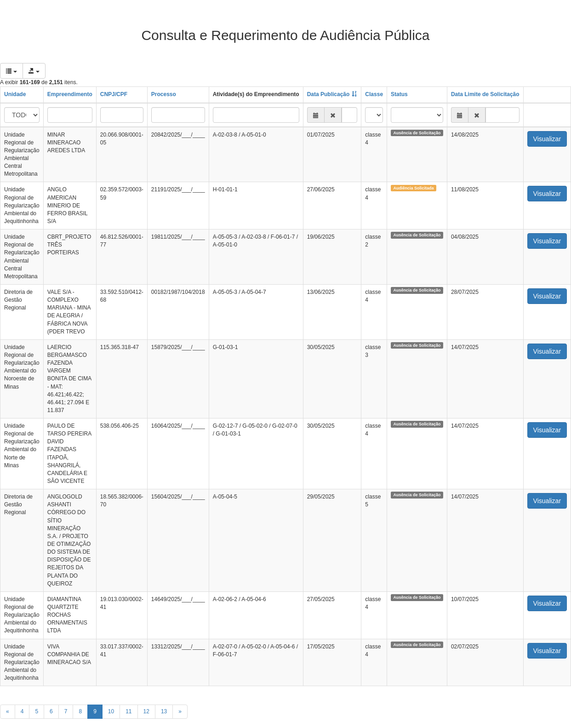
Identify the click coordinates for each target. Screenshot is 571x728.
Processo (164, 94)
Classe (374, 94)
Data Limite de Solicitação (485, 94)
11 (128, 711)
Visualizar (547, 139)
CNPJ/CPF (114, 94)
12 (146, 711)
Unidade (15, 94)
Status (399, 94)
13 (164, 711)
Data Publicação (328, 94)
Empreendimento (70, 94)
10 (111, 711)
